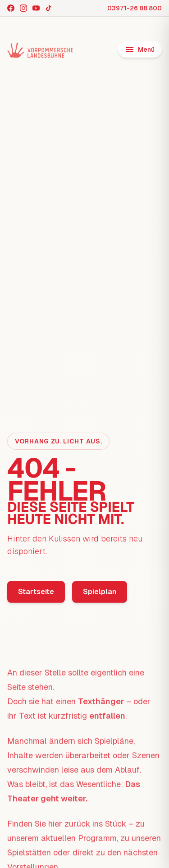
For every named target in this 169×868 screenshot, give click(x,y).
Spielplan (100, 592)
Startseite (36, 592)
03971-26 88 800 (135, 8)
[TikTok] (49, 8)
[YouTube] (36, 8)
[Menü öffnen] (140, 49)
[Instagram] (23, 8)
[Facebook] (11, 8)
